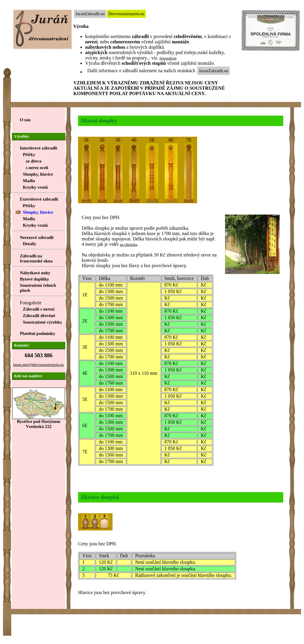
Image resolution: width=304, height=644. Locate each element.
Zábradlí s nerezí (39, 309)
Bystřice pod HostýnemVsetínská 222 (39, 422)
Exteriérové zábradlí (39, 199)
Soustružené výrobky (42, 322)
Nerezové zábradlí (37, 237)
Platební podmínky (38, 333)
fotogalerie (168, 58)
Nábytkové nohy (35, 273)
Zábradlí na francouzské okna (36, 258)
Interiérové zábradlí (39, 148)
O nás (25, 120)
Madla (29, 181)
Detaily (30, 244)
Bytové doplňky (34, 279)
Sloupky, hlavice (38, 174)
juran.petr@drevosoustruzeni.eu (38, 364)
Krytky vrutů (35, 187)
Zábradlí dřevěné (39, 316)
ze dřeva (34, 161)
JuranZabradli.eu (90, 14)
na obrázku (128, 244)
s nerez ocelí (37, 168)
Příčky (29, 206)
